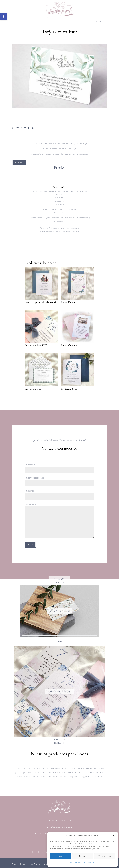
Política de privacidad (89, 863)
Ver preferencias (105, 856)
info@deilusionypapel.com (60, 827)
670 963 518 (66, 821)
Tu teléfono (59, 493)
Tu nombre (59, 467)
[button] (3, 17)
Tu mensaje (59, 521)
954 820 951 (53, 821)
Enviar (31, 545)
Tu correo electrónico (59, 480)
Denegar (82, 856)
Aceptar (61, 856)
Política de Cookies (75, 863)
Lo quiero (19, 162)
